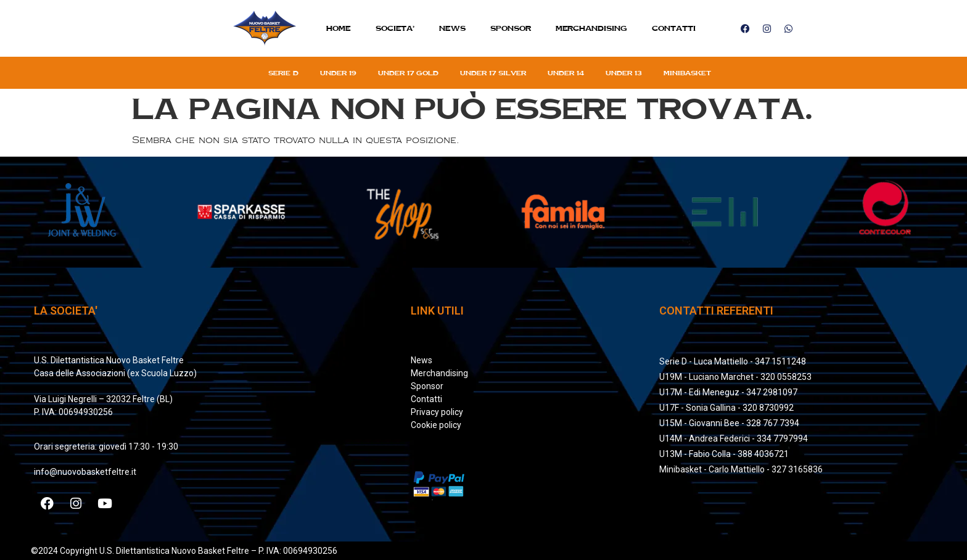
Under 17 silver (493, 73)
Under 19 (338, 73)
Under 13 (624, 73)
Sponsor (511, 28)
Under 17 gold (408, 73)
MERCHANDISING (591, 28)
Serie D (283, 73)
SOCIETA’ (395, 28)
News (452, 28)
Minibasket (687, 73)
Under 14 (566, 73)
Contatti (674, 28)
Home (339, 28)
